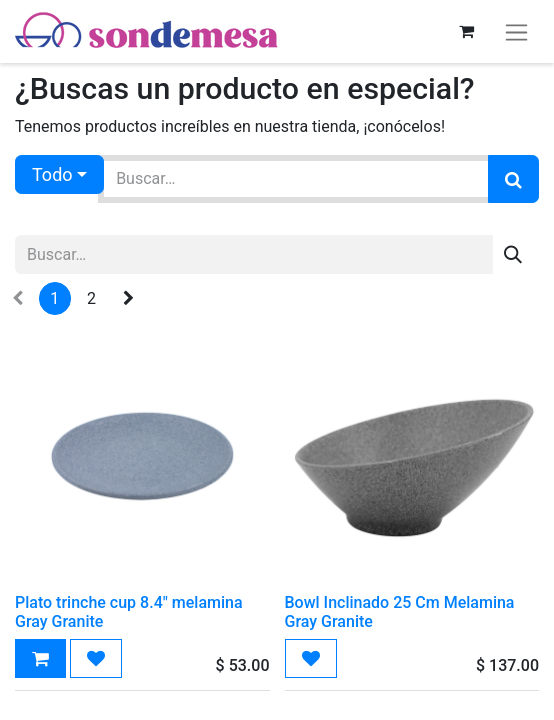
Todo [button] (52, 174)
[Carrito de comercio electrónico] (466, 31)
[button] (40, 658)
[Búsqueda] (513, 179)
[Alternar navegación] (516, 31)
